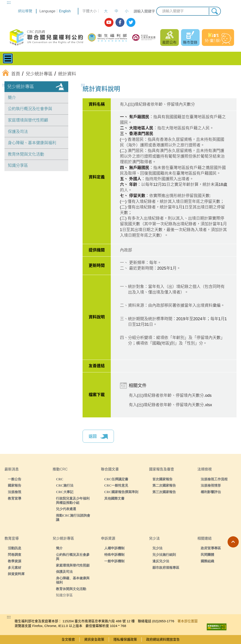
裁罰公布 (169, 42)
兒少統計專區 (21, 87)
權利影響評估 (211, 492)
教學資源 (15, 561)
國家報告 (15, 485)
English (65, 11)
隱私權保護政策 (125, 639)
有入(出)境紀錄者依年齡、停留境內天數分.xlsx (171, 405)
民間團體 (207, 555)
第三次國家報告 (164, 492)
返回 (98, 437)
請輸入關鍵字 (144, 11)
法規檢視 (15, 492)
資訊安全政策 (94, 639)
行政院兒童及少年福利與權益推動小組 (73, 500)
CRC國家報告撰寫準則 (121, 492)
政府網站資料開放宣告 (163, 639)
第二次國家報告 (164, 485)
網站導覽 (25, 11)
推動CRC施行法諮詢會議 (73, 517)
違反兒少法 (161, 561)
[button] (233, 542)
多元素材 (15, 568)
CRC (60, 479)
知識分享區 (18, 165)
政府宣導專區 (211, 548)
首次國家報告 (162, 479)
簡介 (12, 98)
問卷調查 (15, 555)
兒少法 (157, 548)
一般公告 (15, 479)
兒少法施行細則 (164, 555)
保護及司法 (18, 132)
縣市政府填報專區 (166, 568)
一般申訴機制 (114, 561)
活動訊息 (15, 548)
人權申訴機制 (114, 548)
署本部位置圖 (188, 621)
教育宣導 (15, 498)
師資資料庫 (16, 574)
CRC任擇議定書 (116, 479)
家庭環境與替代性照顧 (28, 120)
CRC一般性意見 (116, 485)
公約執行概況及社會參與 (30, 109)
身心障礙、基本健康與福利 (32, 143)
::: (9, 2)
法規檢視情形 (211, 485)
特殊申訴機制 (114, 555)
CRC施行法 (65, 485)
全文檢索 (68, 639)
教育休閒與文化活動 (26, 154)
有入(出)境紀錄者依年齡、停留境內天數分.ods (170, 395)
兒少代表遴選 (66, 509)
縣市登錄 (190, 42)
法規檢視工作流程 (214, 479)
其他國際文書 (114, 498)
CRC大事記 (65, 492)
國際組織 (207, 561)
